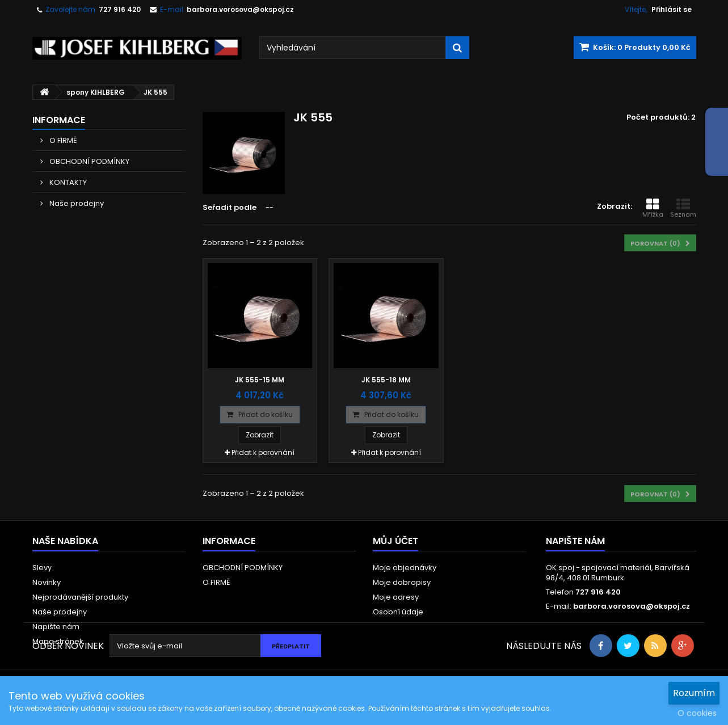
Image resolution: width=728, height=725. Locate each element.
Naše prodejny (76, 203)
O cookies (697, 713)
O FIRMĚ (62, 140)
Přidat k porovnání (263, 452)
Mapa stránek (58, 641)
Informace (59, 120)
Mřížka (653, 208)
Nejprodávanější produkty (80, 597)
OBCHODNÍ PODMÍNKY (89, 161)
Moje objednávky (405, 568)
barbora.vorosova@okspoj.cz (632, 606)
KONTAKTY (67, 182)
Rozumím (694, 693)
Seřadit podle (230, 207)
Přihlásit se (672, 9)
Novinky (47, 582)
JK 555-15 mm (260, 380)
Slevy (42, 568)
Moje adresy (396, 597)
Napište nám (56, 627)
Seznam (683, 208)
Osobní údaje (398, 612)
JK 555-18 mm (386, 380)
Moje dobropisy (402, 582)
